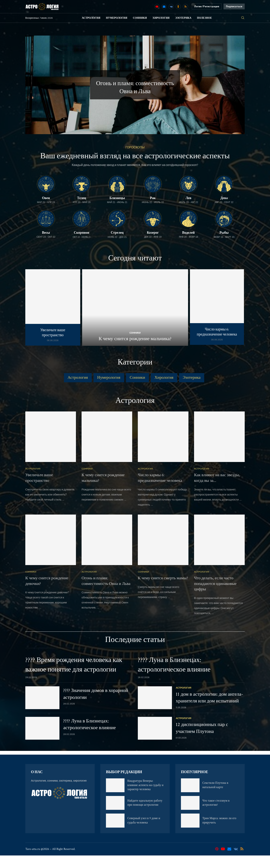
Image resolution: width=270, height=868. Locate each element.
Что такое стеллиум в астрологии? (216, 815)
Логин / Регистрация (207, 6)
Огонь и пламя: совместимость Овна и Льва (106, 593)
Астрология (91, 18)
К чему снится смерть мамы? (163, 591)
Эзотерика (183, 18)
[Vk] (171, 7)
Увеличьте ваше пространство (53, 333)
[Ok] (178, 7)
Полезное (205, 18)
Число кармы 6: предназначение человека (217, 332)
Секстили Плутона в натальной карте (215, 798)
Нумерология (117, 18)
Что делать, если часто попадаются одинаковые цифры (215, 596)
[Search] (243, 18)
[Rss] (185, 7)
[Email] (164, 7)
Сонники (140, 18)
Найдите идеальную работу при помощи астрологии (145, 815)
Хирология (161, 18)
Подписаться (234, 6)
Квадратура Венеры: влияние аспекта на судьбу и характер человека (145, 798)
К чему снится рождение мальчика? (135, 339)
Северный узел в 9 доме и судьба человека (144, 833)
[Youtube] (157, 7)
